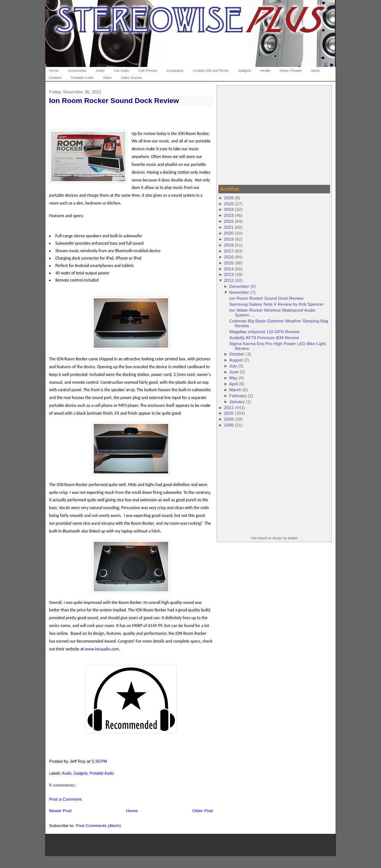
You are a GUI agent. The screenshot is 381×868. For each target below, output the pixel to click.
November (239, 292)
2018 (229, 245)
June (234, 372)
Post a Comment (65, 799)
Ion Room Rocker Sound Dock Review (114, 101)
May (233, 378)
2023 (229, 215)
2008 (229, 425)
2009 (229, 419)
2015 (229, 263)
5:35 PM (99, 761)
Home (132, 811)
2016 (229, 257)
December (239, 286)
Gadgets (81, 773)
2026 (229, 198)
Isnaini (292, 538)
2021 (229, 227)
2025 (229, 204)
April (233, 384)
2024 (229, 209)
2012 (229, 280)
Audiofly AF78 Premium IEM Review (264, 337)
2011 (229, 407)
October (237, 354)
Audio (67, 773)
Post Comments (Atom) (98, 825)
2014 (229, 269)
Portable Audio (102, 773)
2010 (229, 413)
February (238, 396)
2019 (229, 239)
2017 (229, 251)
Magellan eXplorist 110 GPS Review (264, 332)
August (236, 360)
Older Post (203, 811)
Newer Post (60, 811)
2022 (229, 221)
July (233, 366)
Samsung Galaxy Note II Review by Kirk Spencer (276, 304)
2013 (229, 274)
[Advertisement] (274, 134)
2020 (229, 233)
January (237, 401)
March (235, 390)
